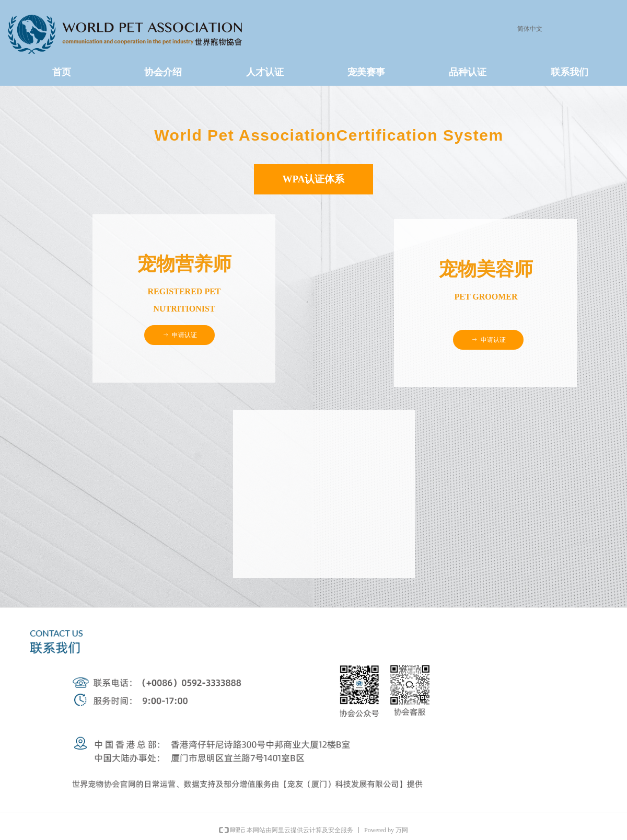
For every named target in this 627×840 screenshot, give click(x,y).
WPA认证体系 (314, 179)
